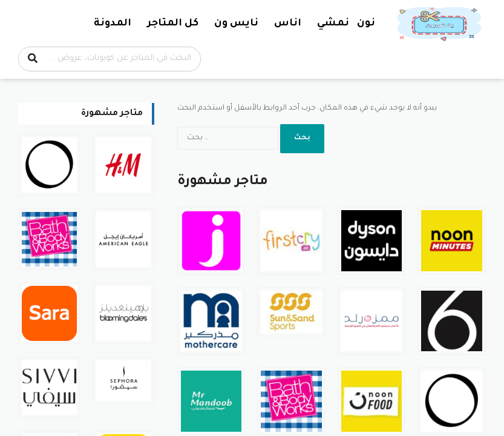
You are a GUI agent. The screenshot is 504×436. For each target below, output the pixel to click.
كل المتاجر (173, 24)
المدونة (113, 24)
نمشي (333, 24)
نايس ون (236, 24)
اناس (288, 24)
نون (366, 24)
